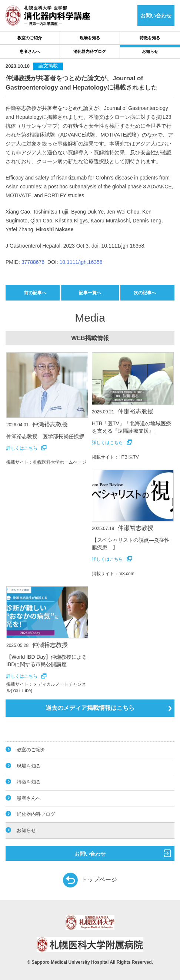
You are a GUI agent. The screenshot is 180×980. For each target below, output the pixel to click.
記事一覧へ (90, 293)
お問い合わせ (123, 853)
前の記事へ (35, 293)
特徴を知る (150, 38)
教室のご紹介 (30, 38)
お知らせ (150, 51)
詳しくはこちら (26, 448)
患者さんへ (30, 51)
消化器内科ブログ (90, 51)
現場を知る (90, 38)
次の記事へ (145, 293)
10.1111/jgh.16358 (81, 262)
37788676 (33, 262)
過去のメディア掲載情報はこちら (109, 708)
